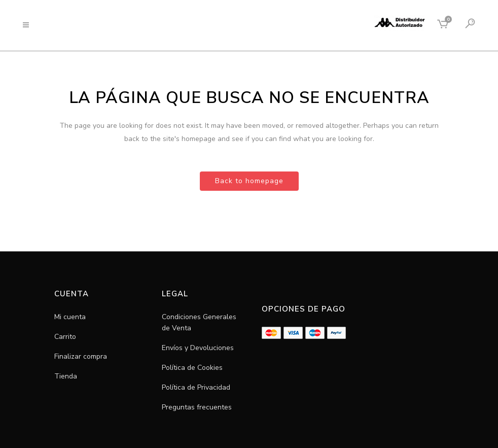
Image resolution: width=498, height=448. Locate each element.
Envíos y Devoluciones (198, 348)
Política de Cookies (192, 368)
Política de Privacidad (196, 387)
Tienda (66, 376)
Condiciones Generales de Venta (199, 322)
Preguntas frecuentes (197, 407)
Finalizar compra (81, 356)
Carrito (65, 337)
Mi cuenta (70, 317)
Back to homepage (249, 181)
